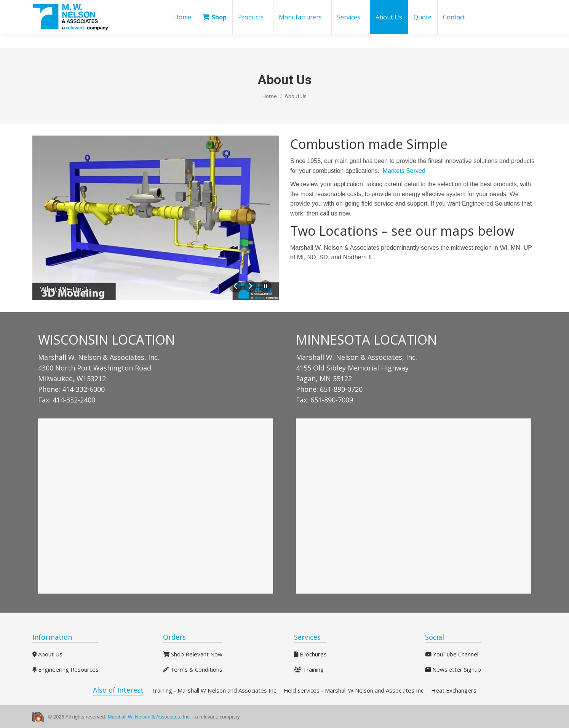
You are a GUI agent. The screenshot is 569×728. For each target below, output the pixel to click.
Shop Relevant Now (193, 654)
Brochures (310, 654)
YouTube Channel (452, 654)
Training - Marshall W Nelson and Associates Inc (214, 690)
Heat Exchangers (454, 690)
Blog (388, 7)
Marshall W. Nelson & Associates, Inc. (150, 717)
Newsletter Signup (453, 669)
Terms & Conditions (193, 669)
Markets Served (404, 171)
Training (309, 669)
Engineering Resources (66, 669)
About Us (47, 654)
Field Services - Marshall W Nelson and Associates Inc (354, 690)
